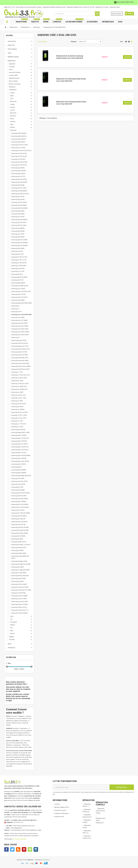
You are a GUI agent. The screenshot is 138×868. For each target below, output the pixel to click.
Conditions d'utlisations (61, 813)
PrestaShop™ (46, 860)
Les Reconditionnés (74, 21)
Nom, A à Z (83, 42)
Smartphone (22, 21)
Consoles (58, 21)
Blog (120, 22)
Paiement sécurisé (60, 810)
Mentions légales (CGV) (62, 807)
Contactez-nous (59, 816)
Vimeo (30, 849)
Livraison (57, 804)
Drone (46, 21)
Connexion (117, 14)
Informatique (108, 22)
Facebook (6, 849)
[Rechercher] (77, 14)
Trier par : (74, 42)
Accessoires (92, 22)
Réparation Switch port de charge (100, 811)
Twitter (12, 849)
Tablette (35, 21)
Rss (18, 849)
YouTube (24, 849)
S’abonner (122, 787)
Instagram (36, 849)
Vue (121, 42)
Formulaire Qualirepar (20, 839)
